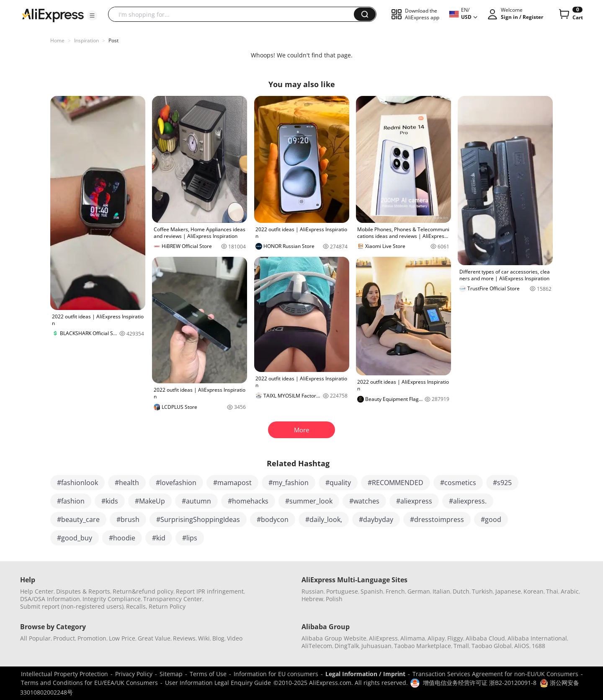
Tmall (461, 646)
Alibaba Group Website (334, 638)
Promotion (92, 638)
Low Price (122, 638)
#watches (364, 501)
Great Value (154, 638)
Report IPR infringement (210, 591)
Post (113, 40)
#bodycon (273, 519)
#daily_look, (324, 519)
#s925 (502, 483)
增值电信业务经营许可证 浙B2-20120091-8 (480, 683)
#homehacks (248, 501)
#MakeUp (150, 501)
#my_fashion (289, 483)
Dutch (461, 591)
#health (127, 483)
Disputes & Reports (83, 591)
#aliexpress (414, 501)
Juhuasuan (376, 646)
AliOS (522, 646)
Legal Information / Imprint (365, 674)
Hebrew (312, 599)
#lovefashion (176, 483)
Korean (533, 591)
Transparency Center (173, 599)
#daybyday (376, 519)
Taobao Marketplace (423, 646)
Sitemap (171, 674)
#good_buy (75, 538)
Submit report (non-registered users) (72, 606)
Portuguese (342, 591)
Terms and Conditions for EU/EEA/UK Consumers (89, 683)
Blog (218, 638)
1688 (539, 646)
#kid (159, 538)
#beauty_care (78, 519)
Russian (313, 591)
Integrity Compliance (112, 599)
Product (64, 638)
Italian (441, 591)
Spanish (372, 591)
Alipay (436, 638)
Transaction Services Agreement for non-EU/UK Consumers (495, 674)
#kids (110, 501)
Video (235, 638)
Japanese (508, 591)
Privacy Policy (134, 674)
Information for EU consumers (276, 674)
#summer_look (309, 501)
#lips (190, 538)
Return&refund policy (143, 591)
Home (57, 40)
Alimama (413, 638)
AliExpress (383, 638)
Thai (552, 591)
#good (491, 519)
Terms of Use (208, 674)
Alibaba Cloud (485, 638)
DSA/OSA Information (50, 599)
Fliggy (455, 638)
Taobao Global (492, 646)
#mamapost (232, 483)
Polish (334, 599)
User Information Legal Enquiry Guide (218, 683)
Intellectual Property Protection (64, 674)
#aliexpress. (468, 501)
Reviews (184, 638)
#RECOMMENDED (396, 483)
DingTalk (347, 646)
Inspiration (86, 40)
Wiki (204, 638)
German (419, 591)
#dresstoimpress (437, 519)
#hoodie (122, 538)
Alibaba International (537, 638)
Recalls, (137, 606)
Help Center (37, 591)
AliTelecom (317, 646)
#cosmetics (458, 483)
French (395, 591)
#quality (338, 483)
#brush (128, 519)
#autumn (196, 501)
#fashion (71, 501)
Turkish (482, 591)
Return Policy (167, 606)
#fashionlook (77, 483)
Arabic (570, 591)
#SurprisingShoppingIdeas (198, 519)
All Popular (35, 638)
